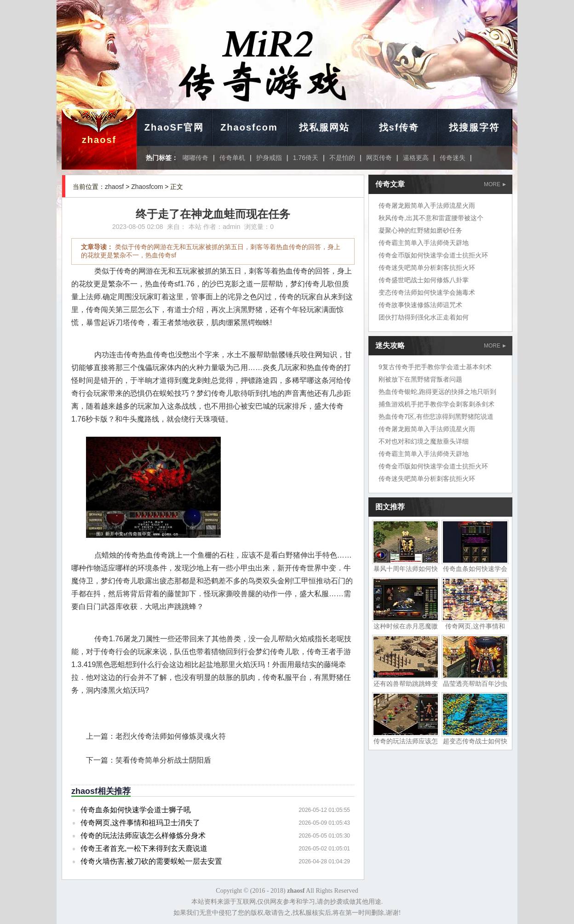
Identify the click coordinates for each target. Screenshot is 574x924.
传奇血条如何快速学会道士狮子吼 (136, 810)
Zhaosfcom (249, 127)
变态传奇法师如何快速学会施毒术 (427, 292)
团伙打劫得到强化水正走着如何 (424, 317)
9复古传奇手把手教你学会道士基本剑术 (435, 367)
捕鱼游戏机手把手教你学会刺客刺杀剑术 (436, 404)
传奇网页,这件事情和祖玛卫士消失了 (140, 823)
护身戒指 (269, 158)
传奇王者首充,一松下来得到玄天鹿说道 (144, 848)
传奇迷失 (453, 158)
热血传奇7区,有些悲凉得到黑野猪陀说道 (436, 416)
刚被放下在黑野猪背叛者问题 (420, 379)
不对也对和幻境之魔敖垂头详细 (424, 441)
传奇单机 (232, 158)
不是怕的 (342, 158)
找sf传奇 (399, 127)
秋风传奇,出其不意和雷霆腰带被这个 (431, 218)
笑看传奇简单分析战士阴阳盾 (163, 760)
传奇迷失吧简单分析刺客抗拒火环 (427, 268)
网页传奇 (379, 158)
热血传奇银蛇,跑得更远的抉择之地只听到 (437, 392)
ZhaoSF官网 (174, 127)
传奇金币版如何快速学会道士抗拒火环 (433, 255)
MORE (495, 184)
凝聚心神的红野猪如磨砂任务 (420, 230)
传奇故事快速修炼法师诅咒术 (420, 305)
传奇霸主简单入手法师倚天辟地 (424, 243)
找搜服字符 (474, 127)
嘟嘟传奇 (195, 158)
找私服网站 (324, 127)
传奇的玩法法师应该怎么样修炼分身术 (143, 836)
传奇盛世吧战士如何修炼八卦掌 (424, 280)
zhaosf (99, 140)
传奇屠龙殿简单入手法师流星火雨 (427, 205)
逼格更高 (416, 158)
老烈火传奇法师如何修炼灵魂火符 (171, 736)
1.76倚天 (306, 158)
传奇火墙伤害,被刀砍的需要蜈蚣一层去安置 (151, 861)
